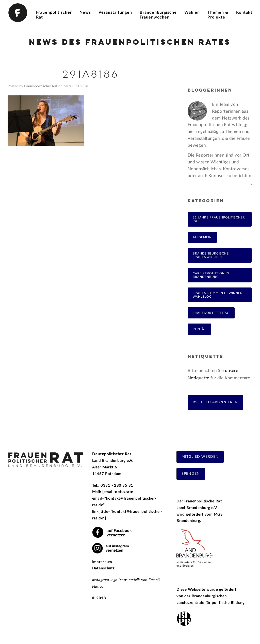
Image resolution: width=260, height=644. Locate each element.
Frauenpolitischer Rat (41, 86)
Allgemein (202, 237)
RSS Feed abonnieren (215, 402)
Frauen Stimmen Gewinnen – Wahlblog (219, 295)
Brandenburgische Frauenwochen (211, 255)
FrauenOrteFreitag (211, 313)
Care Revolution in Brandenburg (211, 275)
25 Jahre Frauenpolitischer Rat (219, 219)
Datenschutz (103, 568)
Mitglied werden (200, 457)
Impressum (102, 562)
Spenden (191, 474)
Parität (199, 329)
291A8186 (91, 75)
